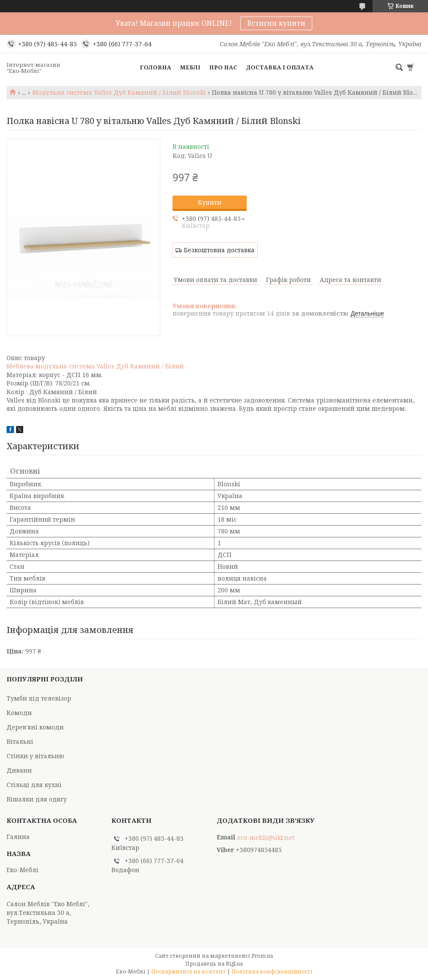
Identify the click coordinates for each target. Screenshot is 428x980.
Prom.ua (262, 956)
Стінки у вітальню (35, 756)
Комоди (19, 713)
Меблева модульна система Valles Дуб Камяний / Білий (95, 366)
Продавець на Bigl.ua (214, 964)
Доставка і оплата (280, 67)
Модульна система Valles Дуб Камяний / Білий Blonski (119, 93)
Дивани (19, 770)
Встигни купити (276, 23)
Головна (155, 67)
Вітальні (20, 741)
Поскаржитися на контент (188, 971)
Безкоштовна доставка (219, 250)
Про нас (223, 67)
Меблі (190, 67)
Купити (210, 202)
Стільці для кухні (34, 785)
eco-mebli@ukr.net (266, 838)
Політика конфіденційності (272, 971)
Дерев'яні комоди (35, 727)
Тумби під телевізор (39, 698)
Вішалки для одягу (37, 799)
